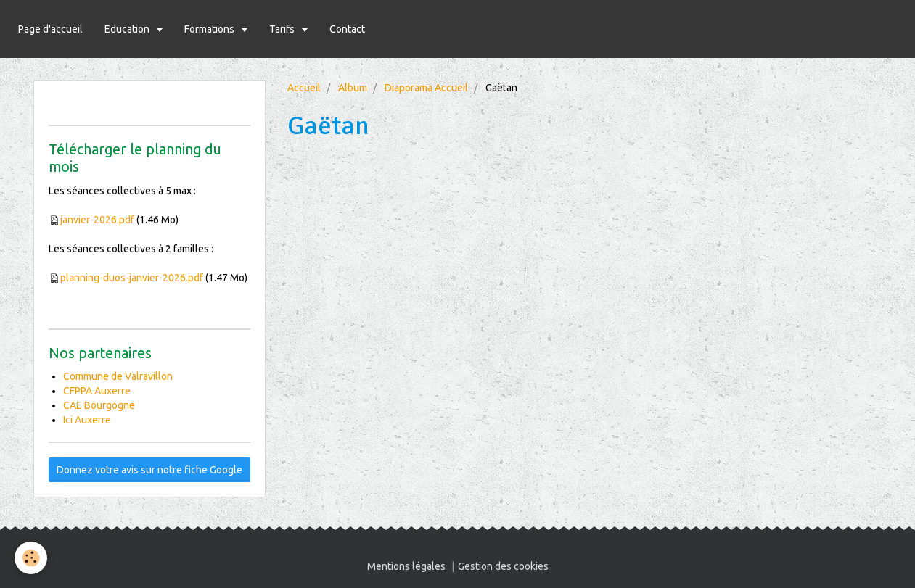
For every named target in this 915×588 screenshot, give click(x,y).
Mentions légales (406, 566)
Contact (347, 29)
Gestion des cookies (503, 566)
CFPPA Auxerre (97, 391)
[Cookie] (31, 558)
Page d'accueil (50, 29)
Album (353, 88)
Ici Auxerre (87, 420)
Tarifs (283, 29)
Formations (210, 29)
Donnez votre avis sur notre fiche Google (149, 470)
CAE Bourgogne (99, 405)
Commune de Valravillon (118, 376)
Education (128, 29)
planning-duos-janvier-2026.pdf (132, 278)
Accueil (304, 88)
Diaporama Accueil (426, 88)
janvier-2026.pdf (97, 220)
